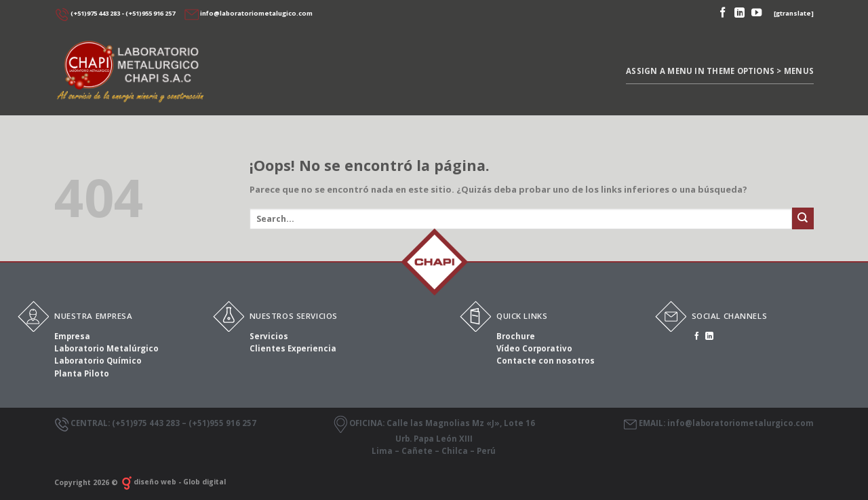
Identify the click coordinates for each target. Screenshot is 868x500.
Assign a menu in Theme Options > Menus (720, 71)
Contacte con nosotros (546, 361)
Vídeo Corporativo (534, 348)
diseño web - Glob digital (173, 482)
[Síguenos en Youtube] (756, 13)
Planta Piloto (82, 373)
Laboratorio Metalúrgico (106, 348)
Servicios (269, 336)
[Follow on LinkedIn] (739, 13)
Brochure (516, 336)
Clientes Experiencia (293, 348)
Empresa (72, 336)
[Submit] (803, 218)
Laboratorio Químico (98, 361)
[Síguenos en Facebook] (723, 13)
